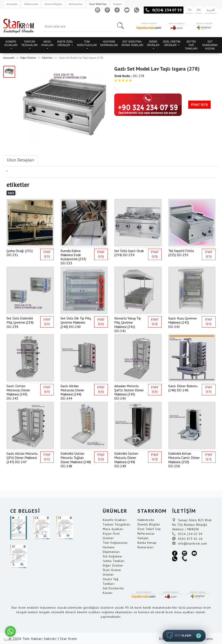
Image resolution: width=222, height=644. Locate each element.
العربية (211, 10)
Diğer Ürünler (28, 58)
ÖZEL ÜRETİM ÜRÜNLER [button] (171, 43)
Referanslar (76, 4)
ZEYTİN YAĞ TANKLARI (191, 45)
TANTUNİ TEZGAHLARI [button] (29, 43)
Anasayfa (12, 4)
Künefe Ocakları (115, 520)
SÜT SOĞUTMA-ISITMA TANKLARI (132, 43)
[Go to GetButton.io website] (10, 640)
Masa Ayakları (113, 529)
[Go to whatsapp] (10, 631)
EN (199, 10)
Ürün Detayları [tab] (21, 160)
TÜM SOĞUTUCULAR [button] (87, 43)
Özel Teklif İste (98, 4)
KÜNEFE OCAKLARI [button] (11, 43)
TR (189, 10)
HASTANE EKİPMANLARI (109, 43)
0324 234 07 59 (187, 534)
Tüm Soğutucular (115, 543)
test (11, 193)
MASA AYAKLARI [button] (47, 43)
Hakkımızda (31, 4)
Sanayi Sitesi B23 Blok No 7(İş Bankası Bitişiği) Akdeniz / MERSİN (192, 525)
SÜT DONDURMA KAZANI (210, 45)
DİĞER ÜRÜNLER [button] (153, 43)
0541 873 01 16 (187, 539)
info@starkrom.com (190, 544)
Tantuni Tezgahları (117, 524)
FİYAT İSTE (199, 105)
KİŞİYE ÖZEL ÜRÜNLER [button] (65, 43)
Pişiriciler (47, 58)
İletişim (118, 4)
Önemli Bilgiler (53, 4)
